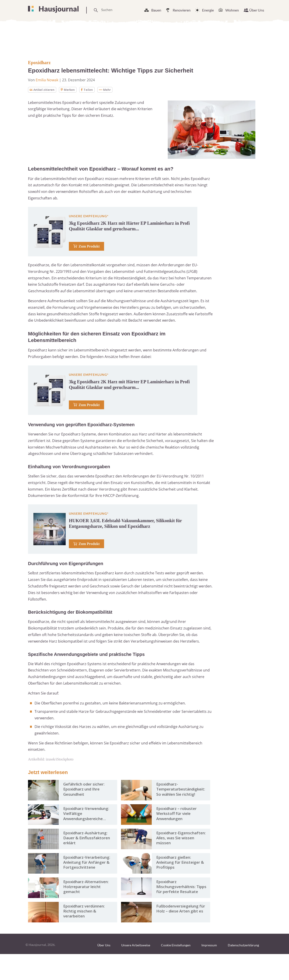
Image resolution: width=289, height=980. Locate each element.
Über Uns (257, 10)
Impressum (209, 971)
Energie (208, 10)
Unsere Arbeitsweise (136, 971)
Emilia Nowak (47, 80)
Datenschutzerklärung (243, 971)
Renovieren (182, 10)
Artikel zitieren (43, 90)
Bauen (156, 10)
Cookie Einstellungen (176, 971)
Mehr (109, 90)
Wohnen (232, 10)
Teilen (91, 90)
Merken (71, 90)
